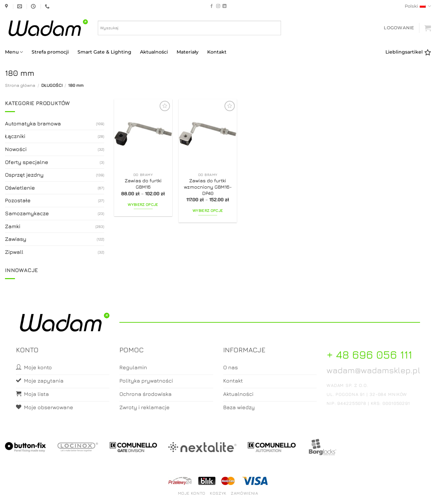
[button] (399, 28)
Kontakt (217, 52)
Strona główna (20, 85)
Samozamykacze (27, 213)
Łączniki (15, 136)
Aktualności (154, 52)
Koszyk (218, 493)
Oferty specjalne (27, 162)
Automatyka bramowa (33, 123)
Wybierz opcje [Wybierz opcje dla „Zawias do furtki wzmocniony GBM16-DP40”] (208, 211)
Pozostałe (18, 200)
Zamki (13, 226)
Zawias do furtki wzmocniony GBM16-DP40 (208, 187)
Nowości (16, 149)
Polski (418, 6)
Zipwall (14, 252)
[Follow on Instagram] (218, 6)
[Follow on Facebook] (212, 6)
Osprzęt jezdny (24, 175)
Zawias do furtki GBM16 (143, 184)
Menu (14, 52)
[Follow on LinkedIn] (224, 6)
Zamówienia (244, 493)
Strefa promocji (50, 52)
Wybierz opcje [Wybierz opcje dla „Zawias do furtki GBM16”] (143, 205)
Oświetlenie (20, 188)
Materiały (188, 52)
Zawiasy (16, 239)
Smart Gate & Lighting (104, 52)
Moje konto (192, 493)
